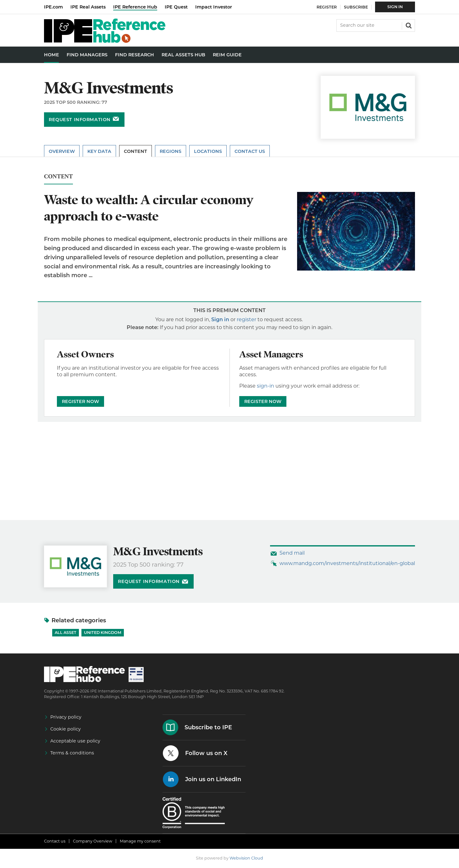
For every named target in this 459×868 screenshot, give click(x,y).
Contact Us (250, 151)
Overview (62, 151)
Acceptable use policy (75, 741)
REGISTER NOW (80, 401)
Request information (80, 120)
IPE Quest (176, 7)
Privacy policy (66, 717)
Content (135, 151)
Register (327, 7)
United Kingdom (103, 633)
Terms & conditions (72, 753)
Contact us (55, 841)
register (246, 319)
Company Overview (93, 841)
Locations (208, 151)
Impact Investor (214, 7)
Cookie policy (66, 729)
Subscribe (356, 7)
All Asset (66, 633)
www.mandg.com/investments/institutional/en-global (347, 563)
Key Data (99, 151)
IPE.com (53, 7)
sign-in (265, 386)
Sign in (220, 319)
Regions (171, 151)
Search (408, 25)
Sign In (395, 7)
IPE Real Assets (88, 7)
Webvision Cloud (246, 858)
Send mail (292, 553)
